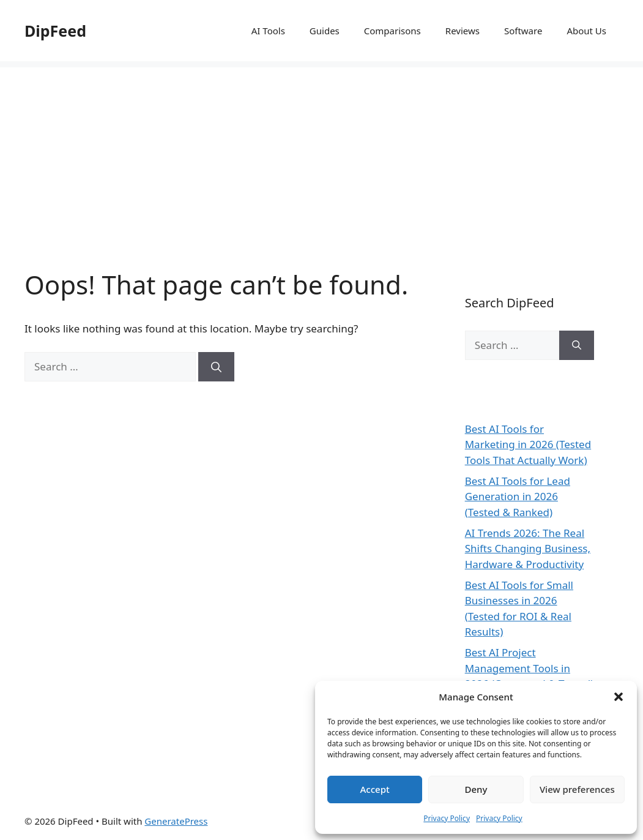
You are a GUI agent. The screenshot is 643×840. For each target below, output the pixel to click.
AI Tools (268, 31)
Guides (325, 31)
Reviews (463, 31)
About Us (586, 31)
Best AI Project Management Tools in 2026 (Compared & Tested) (530, 668)
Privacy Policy (447, 818)
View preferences (577, 789)
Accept (375, 789)
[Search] (216, 367)
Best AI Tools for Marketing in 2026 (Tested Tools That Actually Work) (528, 444)
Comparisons (392, 31)
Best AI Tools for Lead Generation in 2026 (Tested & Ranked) (518, 497)
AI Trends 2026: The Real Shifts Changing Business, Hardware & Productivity (528, 549)
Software (523, 31)
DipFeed (55, 31)
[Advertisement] (321, 153)
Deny (476, 789)
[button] (619, 697)
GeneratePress (176, 821)
